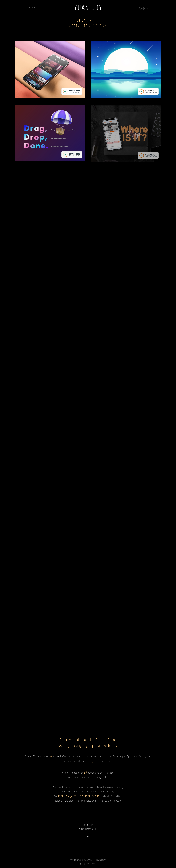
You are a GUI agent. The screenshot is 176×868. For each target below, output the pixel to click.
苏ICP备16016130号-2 (88, 864)
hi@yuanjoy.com (143, 8)
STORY (33, 8)
